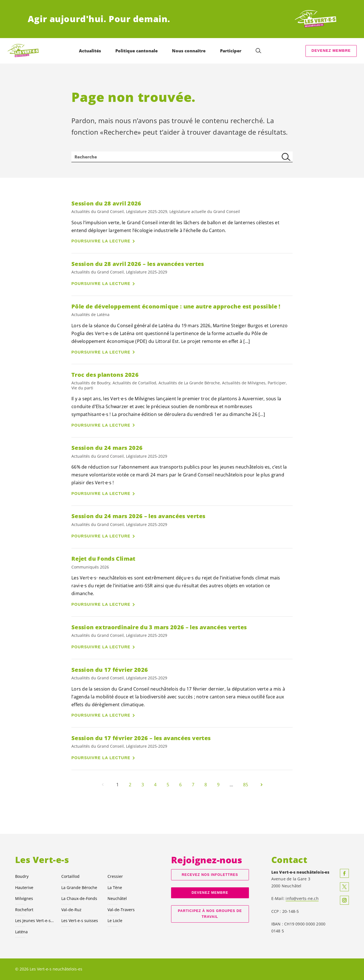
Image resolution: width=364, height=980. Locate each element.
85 (246, 785)
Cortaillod (70, 876)
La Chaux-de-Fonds (79, 898)
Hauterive (24, 887)
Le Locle (115, 921)
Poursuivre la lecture (101, 241)
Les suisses (80, 921)
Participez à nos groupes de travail (210, 914)
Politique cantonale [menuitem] (136, 51)
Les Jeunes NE (35, 921)
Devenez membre (331, 51)
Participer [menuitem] (231, 51)
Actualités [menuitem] (90, 51)
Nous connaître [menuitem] (189, 51)
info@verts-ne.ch (302, 898)
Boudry (22, 876)
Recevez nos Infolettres (210, 875)
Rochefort (24, 910)
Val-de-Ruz (71, 910)
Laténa (21, 932)
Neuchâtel (117, 898)
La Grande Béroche (79, 887)
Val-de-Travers (121, 910)
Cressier (115, 876)
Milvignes (24, 898)
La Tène (115, 887)
